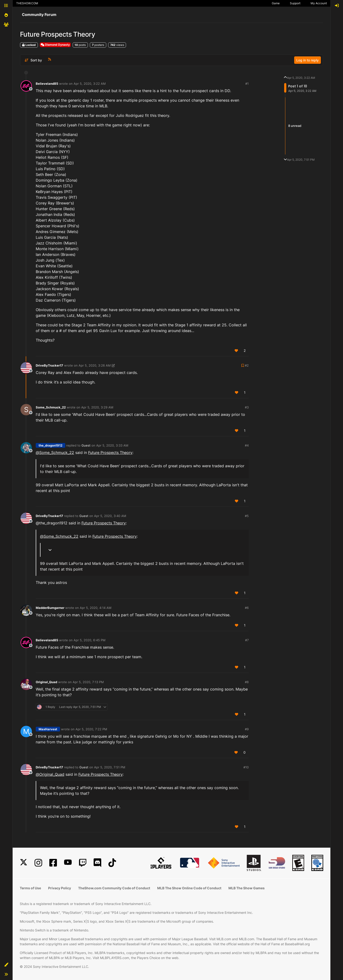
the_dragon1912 (50, 445)
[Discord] (97, 863)
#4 (247, 445)
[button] (6, 965)
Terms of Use (30, 888)
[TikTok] (112, 863)
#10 (246, 767)
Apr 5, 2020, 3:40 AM (110, 516)
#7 (247, 640)
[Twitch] (83, 863)
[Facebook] (53, 863)
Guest (86, 445)
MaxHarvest (48, 729)
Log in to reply (308, 60)
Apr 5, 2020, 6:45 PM (90, 640)
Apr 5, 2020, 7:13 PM (88, 682)
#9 (247, 729)
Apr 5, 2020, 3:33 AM (112, 445)
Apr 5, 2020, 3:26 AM (95, 365)
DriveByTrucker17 (49, 365)
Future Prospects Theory (110, 453)
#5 (247, 516)
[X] (24, 863)
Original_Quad (46, 682)
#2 (247, 365)
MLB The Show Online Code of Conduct (189, 888)
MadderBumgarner (50, 608)
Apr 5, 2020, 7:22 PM (91, 729)
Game (276, 3)
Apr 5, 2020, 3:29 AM (97, 407)
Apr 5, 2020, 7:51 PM (110, 767)
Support (295, 3)
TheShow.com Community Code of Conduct (114, 888)
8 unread (295, 126)
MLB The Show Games (247, 888)
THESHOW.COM (27, 3)
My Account (319, 3)
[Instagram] (38, 863)
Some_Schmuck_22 (51, 407)
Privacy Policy (60, 888)
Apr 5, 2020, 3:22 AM (90, 84)
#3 (247, 407)
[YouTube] (68, 863)
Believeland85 (47, 84)
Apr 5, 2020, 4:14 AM (96, 608)
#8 (247, 682)
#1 (247, 84)
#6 (247, 608)
